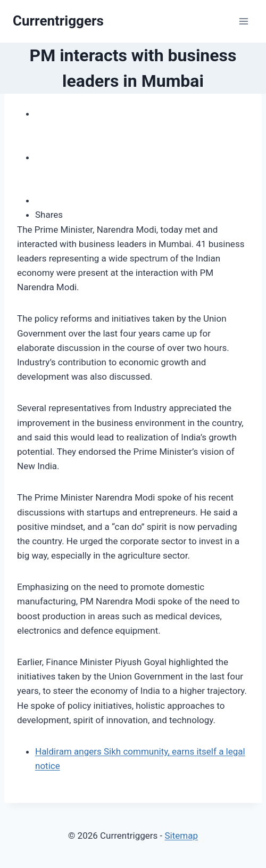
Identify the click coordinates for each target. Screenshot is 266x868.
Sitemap (181, 836)
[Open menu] (243, 21)
